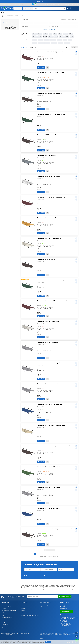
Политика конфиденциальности (29, 605)
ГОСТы (3, 622)
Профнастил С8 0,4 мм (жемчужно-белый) (49, 239)
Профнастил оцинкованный (10, 29)
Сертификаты (5, 624)
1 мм (51, 34)
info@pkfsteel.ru (65, 609)
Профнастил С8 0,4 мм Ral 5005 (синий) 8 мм (50, 405)
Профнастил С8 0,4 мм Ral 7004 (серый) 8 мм (50, 363)
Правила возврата (45, 605)
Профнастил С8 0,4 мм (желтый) (46, 218)
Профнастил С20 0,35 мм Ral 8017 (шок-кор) (50, 135)
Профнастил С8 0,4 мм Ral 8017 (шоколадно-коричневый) (54, 446)
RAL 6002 (41, 43)
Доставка (53, 4)
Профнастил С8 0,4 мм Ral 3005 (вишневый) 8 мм (51, 197)
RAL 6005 (47, 43)
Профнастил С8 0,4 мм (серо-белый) (48, 342)
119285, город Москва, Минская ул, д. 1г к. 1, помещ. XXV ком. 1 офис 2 (70, 618)
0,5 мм (40, 37)
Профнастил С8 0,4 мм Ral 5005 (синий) (49, 508)
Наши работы (5, 628)
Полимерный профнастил (10, 25)
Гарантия (24, 612)
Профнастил (14, 13)
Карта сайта (5, 615)
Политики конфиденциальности (52, 576)
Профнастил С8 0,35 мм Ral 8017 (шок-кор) (49, 93)
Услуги (46, 4)
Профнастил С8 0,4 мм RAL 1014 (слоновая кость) (51, 425)
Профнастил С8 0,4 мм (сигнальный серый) (50, 384)
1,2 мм (55, 34)
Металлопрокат (7, 13)
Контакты (60, 4)
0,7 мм (61, 37)
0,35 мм (65, 34)
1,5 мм (60, 34)
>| (64, 554)
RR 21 (65, 40)
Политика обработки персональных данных (30, 616)
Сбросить (64, 20)
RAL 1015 (34, 40)
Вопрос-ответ (5, 619)
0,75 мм (34, 34)
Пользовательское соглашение (9, 610)
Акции (3, 605)
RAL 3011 (47, 40)
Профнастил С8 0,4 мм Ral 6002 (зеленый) (49, 467)
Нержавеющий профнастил (10, 24)
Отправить (49, 573)
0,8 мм (67, 37)
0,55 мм (45, 37)
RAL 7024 (53, 40)
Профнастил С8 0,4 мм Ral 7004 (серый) (49, 487)
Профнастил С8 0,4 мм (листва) (46, 259)
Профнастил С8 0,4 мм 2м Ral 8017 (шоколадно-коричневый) (55, 529)
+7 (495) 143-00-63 (65, 605)
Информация (5, 602)
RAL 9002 (60, 40)
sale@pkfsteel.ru (65, 607)
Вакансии (4, 609)
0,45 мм (34, 37)
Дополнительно (45, 602)
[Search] (50, 8)
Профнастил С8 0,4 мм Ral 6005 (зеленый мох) (50, 280)
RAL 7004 (54, 43)
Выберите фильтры (73, 20)
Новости (23, 610)
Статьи (3, 621)
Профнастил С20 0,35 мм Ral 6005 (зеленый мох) (51, 114)
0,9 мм (72, 37)
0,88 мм (46, 34)
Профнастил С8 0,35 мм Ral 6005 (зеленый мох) (51, 73)
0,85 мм (40, 34)
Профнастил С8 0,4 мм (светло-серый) (48, 322)
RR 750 (70, 40)
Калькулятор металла (7, 617)
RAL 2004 (41, 40)
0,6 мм (50, 37)
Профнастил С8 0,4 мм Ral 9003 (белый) (49, 176)
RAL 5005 (34, 43)
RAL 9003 (67, 43)
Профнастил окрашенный (10, 27)
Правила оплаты (45, 607)
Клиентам (24, 602)
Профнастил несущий (9, 26)
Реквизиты (4, 626)
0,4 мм (71, 34)
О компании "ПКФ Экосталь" (8, 607)
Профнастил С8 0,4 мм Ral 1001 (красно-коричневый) (52, 301)
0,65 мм (56, 37)
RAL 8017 (60, 43)
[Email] (42, 597)
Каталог (18, 8)
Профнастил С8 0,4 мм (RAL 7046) (47, 156)
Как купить (24, 609)
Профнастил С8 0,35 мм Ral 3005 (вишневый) (50, 52)
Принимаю (48, 642)
